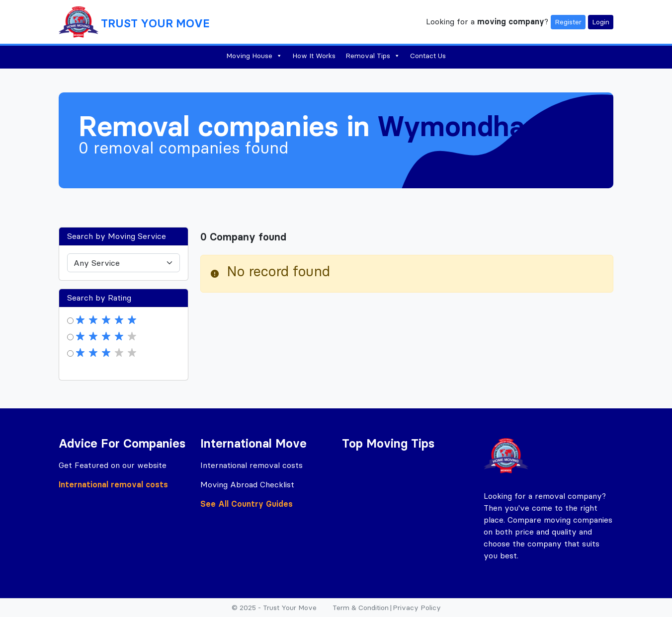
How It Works (314, 56)
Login (601, 22)
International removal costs (113, 484)
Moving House (254, 56)
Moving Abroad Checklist (247, 484)
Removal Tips (373, 56)
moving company (511, 21)
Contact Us (428, 56)
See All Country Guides (247, 504)
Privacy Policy (417, 608)
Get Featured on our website (113, 465)
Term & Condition (361, 608)
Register (568, 22)
